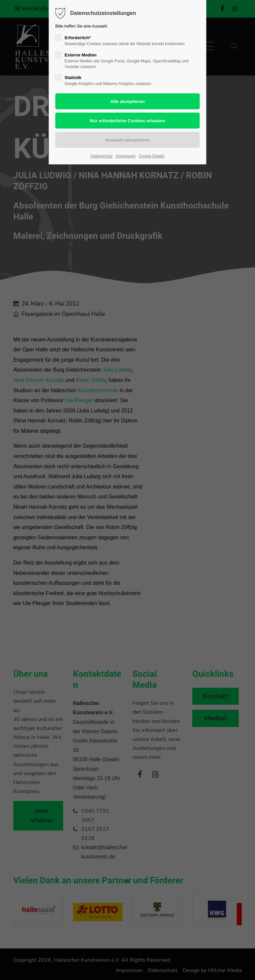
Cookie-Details (152, 156)
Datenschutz (101, 156)
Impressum (126, 156)
